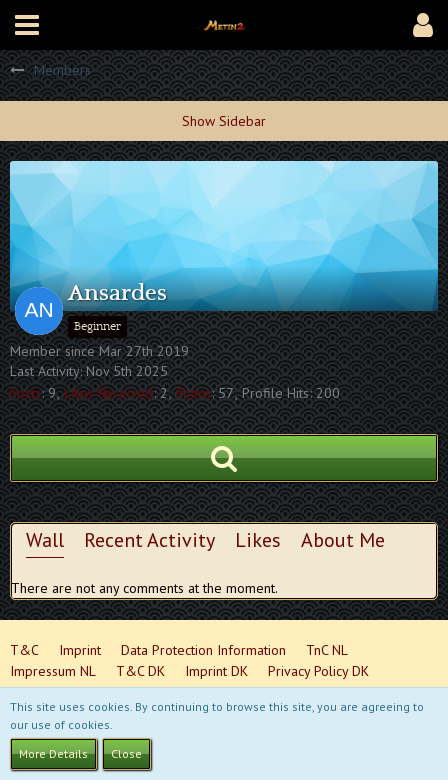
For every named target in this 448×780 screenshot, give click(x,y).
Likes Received (108, 393)
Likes (258, 540)
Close (126, 753)
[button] (27, 25)
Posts (25, 393)
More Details (53, 753)
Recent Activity (149, 540)
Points (193, 393)
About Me (343, 540)
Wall (45, 540)
